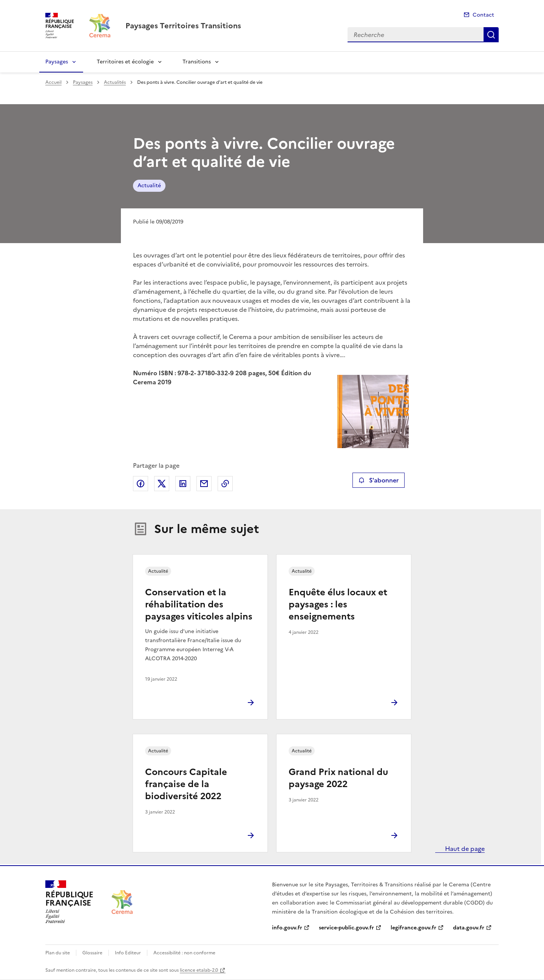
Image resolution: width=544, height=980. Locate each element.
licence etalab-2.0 (199, 970)
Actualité (149, 186)
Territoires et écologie (125, 62)
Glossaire (92, 953)
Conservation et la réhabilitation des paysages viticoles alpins (199, 604)
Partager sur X (162, 484)
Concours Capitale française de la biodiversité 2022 (186, 784)
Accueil (53, 82)
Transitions (197, 62)
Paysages (57, 62)
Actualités (115, 82)
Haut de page (464, 849)
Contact (483, 15)
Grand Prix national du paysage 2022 (338, 778)
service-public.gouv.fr (346, 928)
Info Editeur (128, 953)
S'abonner (378, 480)
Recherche (491, 35)
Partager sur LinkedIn (183, 484)
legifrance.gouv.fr (413, 928)
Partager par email (204, 484)
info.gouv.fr (287, 928)
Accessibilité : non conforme (184, 953)
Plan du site (58, 953)
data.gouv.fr (469, 928)
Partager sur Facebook (141, 484)
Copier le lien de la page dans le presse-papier (225, 484)
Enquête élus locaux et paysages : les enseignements (338, 604)
